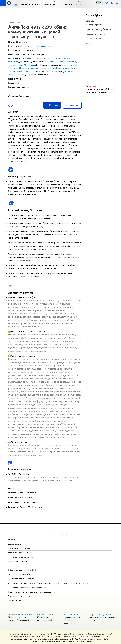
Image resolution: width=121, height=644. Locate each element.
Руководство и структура (19, 548)
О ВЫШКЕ (13, 540)
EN (101, 3)
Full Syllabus (52, 105)
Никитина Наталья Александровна (63, 68)
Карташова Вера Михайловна (22, 65)
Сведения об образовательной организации (27, 587)
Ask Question (72, 105)
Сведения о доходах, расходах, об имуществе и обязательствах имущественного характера (48, 583)
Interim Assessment (94, 38)
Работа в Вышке (15, 600)
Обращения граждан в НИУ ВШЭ (22, 570)
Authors (89, 43)
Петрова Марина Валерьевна (22, 71)
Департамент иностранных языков (37, 46)
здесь (44, 637)
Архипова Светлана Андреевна (39, 58)
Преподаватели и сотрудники (21, 557)
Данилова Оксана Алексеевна (62, 62)
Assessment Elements (95, 34)
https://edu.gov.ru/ (45, 614)
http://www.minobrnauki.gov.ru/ (21, 614)
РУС (98, 3)
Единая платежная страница (20, 596)
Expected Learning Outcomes (99, 29)
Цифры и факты (15, 544)
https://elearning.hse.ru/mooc (102, 614)
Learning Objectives (94, 25)
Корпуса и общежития (18, 561)
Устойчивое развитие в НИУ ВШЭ (23, 553)
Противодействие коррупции (21, 579)
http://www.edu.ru (71, 614)
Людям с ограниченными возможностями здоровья (30, 592)
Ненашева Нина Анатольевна (33, 68)
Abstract (90, 20)
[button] (54, 535)
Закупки (11, 566)
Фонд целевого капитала (19, 574)
